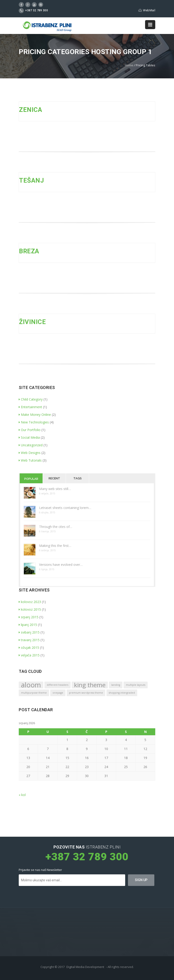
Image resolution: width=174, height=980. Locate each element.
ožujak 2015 (29, 648)
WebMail (147, 10)
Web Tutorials (30, 460)
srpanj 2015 (29, 617)
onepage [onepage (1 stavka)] (58, 693)
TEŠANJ (31, 181)
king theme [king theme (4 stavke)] (90, 685)
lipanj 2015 (28, 625)
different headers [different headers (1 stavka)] (57, 685)
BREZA (29, 251)
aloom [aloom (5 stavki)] (31, 685)
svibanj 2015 (29, 632)
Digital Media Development (85, 967)
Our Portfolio (30, 430)
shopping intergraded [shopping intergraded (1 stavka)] (122, 693)
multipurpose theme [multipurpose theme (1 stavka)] (34, 693)
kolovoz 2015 (30, 609)
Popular (31, 479)
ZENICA (31, 110)
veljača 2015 (29, 655)
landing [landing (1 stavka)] (116, 685)
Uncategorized (31, 445)
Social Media (29, 437)
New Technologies (34, 422)
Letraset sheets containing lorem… (65, 508)
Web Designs (30, 453)
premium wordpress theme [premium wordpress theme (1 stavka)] (86, 693)
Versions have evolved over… (61, 565)
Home (129, 65)
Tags (78, 478)
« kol (22, 795)
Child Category (31, 399)
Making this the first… (55, 546)
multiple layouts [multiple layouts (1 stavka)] (136, 685)
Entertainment (30, 407)
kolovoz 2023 (30, 602)
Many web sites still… (55, 489)
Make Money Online (35, 415)
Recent (54, 478)
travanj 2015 (29, 640)
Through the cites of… (56, 527)
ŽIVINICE (32, 322)
